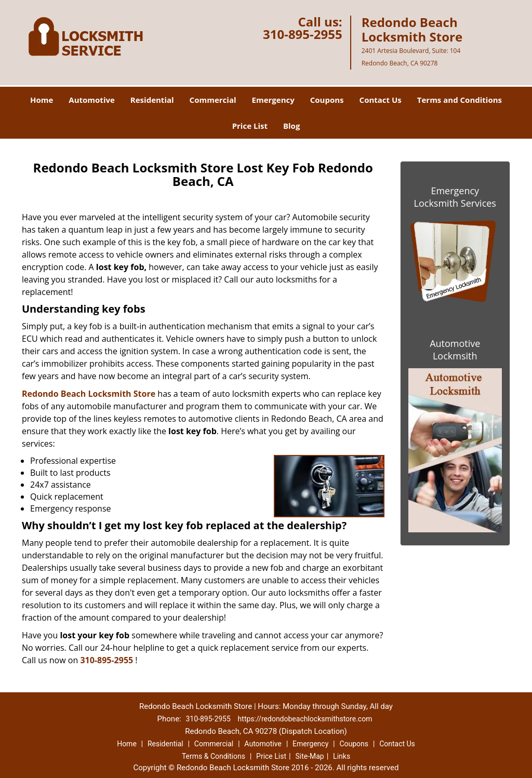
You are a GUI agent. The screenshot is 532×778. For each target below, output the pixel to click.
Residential (152, 100)
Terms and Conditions (460, 100)
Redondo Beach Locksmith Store (89, 394)
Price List (250, 126)
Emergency (273, 100)
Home (42, 100)
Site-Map (309, 756)
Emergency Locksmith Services (455, 197)
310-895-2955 (303, 34)
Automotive (92, 100)
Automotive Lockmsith (455, 350)
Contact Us (381, 100)
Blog (291, 126)
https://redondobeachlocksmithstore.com (305, 719)
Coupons (327, 100)
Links (342, 756)
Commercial (213, 100)
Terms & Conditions (214, 756)
